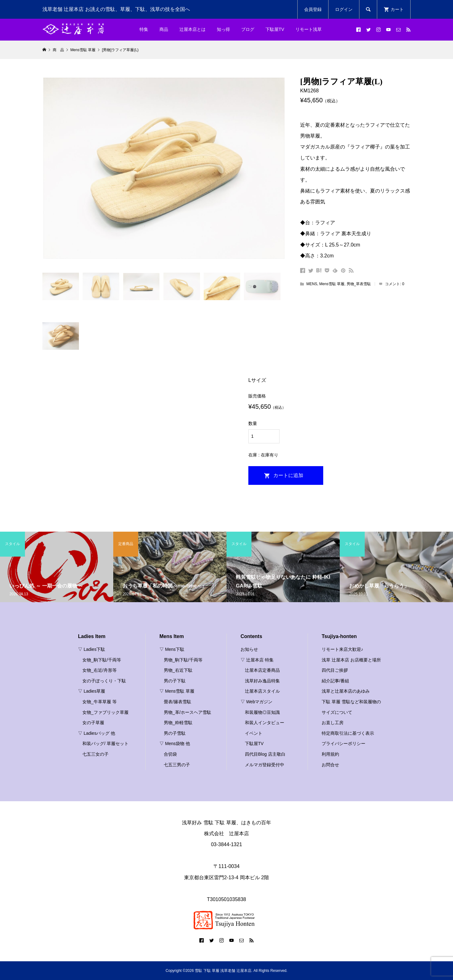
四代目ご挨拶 (335, 670)
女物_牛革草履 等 (100, 702)
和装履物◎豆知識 (262, 712)
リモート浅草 (309, 29)
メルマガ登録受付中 (265, 765)
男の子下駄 (175, 681)
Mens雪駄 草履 (332, 284)
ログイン (344, 9)
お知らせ (249, 649)
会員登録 (313, 9)
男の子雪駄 (175, 733)
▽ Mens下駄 (172, 649)
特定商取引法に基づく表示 (348, 733)
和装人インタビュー (265, 723)
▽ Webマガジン (256, 702)
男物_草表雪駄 (359, 284)
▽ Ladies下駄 (92, 649)
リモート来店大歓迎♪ (342, 649)
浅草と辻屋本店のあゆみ (346, 691)
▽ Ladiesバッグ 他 (97, 733)
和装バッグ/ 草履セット (105, 744)
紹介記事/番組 (335, 681)
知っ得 (223, 29)
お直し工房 (333, 723)
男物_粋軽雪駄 (178, 723)
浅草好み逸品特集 (262, 681)
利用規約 (330, 754)
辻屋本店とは (192, 29)
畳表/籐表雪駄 (178, 702)
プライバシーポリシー (343, 744)
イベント (254, 733)
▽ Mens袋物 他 (175, 744)
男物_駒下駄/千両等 (183, 660)
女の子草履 (93, 723)
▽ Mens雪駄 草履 (177, 691)
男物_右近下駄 (178, 670)
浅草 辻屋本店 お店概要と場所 (351, 660)
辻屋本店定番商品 (262, 670)
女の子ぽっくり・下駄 (104, 681)
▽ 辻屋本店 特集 (257, 660)
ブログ (248, 29)
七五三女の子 (95, 754)
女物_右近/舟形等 (100, 670)
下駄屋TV (275, 29)
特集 (144, 29)
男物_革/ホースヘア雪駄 (188, 712)
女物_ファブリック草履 (105, 712)
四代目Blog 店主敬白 (265, 754)
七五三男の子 (177, 765)
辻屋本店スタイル (262, 691)
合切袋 (170, 754)
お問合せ (330, 765)
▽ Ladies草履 (92, 691)
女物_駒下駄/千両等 (102, 660)
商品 (164, 29)
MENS (312, 284)
